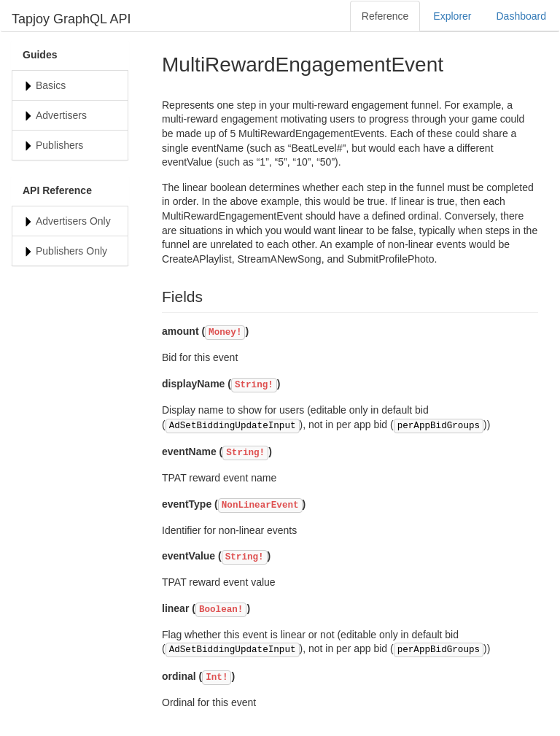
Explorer (452, 16)
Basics (51, 85)
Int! (217, 678)
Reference (385, 16)
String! (254, 385)
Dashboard (522, 16)
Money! (225, 333)
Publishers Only (71, 251)
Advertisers (61, 115)
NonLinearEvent (260, 505)
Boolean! (221, 610)
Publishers (59, 145)
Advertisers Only (73, 221)
